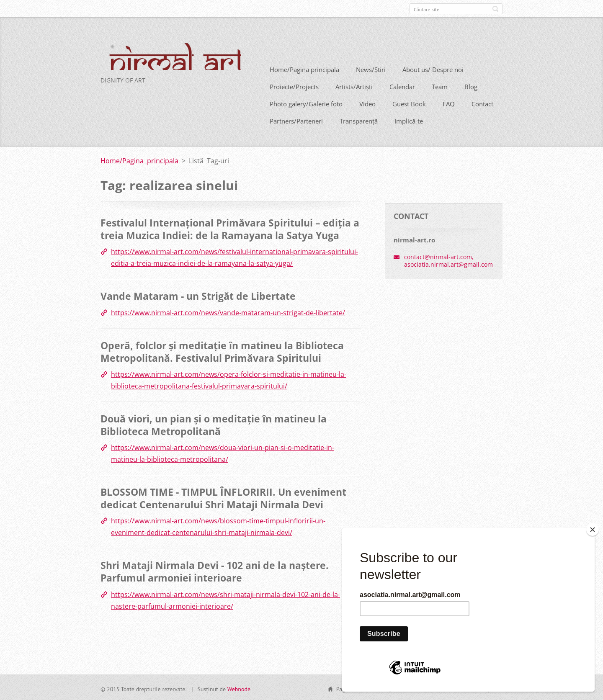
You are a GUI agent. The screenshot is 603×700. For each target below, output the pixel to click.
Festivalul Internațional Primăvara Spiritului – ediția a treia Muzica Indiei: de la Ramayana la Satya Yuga (230, 228)
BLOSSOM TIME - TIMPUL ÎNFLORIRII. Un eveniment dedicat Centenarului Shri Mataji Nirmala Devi (223, 497)
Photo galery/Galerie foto (306, 103)
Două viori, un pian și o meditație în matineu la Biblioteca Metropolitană (214, 424)
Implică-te (409, 120)
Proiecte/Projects (294, 86)
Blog (471, 86)
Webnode (239, 688)
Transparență (359, 120)
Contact (482, 103)
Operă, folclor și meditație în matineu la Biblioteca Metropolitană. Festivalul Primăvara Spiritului (222, 350)
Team (440, 86)
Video (367, 103)
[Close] (593, 530)
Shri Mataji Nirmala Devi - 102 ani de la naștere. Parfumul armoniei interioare (215, 571)
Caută (495, 9)
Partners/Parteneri (296, 120)
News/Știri (371, 69)
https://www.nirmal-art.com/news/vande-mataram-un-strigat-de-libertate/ (228, 311)
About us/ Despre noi (433, 69)
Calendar (402, 86)
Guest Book (409, 103)
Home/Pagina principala (304, 69)
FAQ (449, 103)
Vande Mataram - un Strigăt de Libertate (198, 295)
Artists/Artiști (354, 86)
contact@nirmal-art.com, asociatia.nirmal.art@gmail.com (448, 259)
